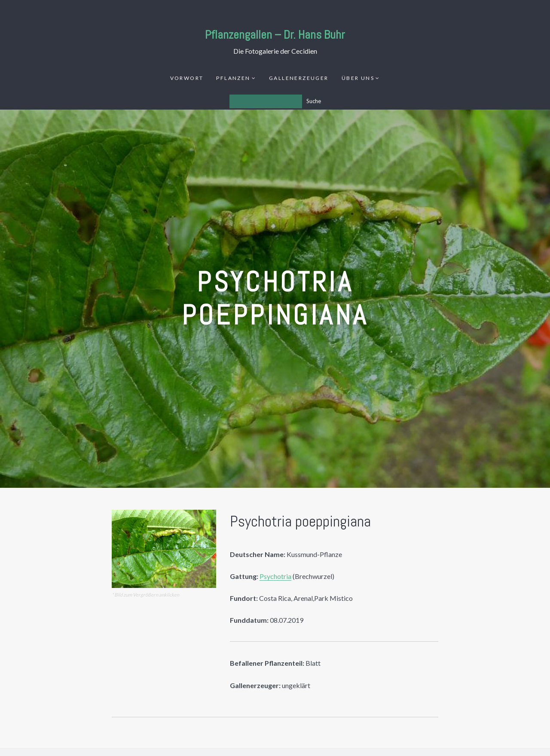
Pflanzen (233, 78)
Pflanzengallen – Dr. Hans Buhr (275, 35)
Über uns (358, 78)
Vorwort (187, 78)
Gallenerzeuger (299, 78)
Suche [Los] (314, 101)
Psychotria (275, 576)
